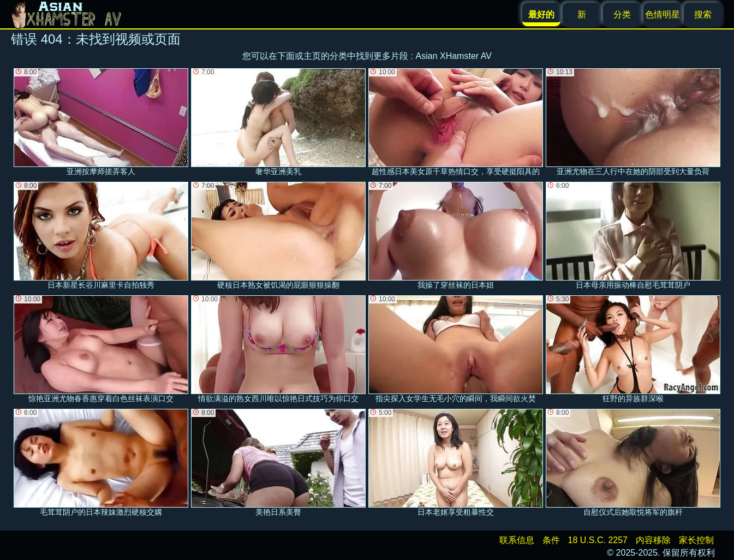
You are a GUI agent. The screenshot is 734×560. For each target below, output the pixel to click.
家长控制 (696, 540)
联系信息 (517, 540)
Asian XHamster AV (454, 56)
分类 (622, 14)
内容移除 (653, 540)
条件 (551, 540)
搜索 (703, 14)
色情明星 (663, 14)
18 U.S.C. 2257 (598, 540)
